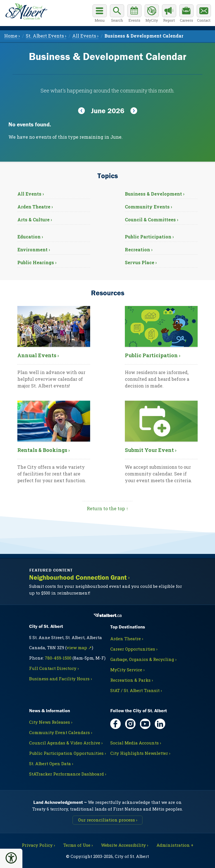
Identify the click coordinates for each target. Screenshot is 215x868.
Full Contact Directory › (54, 668)
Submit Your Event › (151, 450)
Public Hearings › (37, 262)
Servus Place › (141, 262)
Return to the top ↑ (107, 508)
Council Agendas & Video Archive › (66, 743)
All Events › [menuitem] (85, 36)
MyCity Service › (127, 670)
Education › (30, 237)
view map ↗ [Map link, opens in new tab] (79, 647)
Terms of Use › (78, 845)
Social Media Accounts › (136, 743)
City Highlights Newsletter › (140, 753)
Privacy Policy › (38, 845)
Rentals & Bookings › (44, 450)
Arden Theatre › (35, 207)
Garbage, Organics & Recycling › (143, 659)
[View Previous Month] (81, 111)
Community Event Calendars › (61, 732)
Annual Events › (38, 355)
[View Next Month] (134, 111)
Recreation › (139, 250)
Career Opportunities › (134, 649)
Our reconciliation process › (108, 820)
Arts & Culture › (35, 220)
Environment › (34, 250)
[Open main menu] (100, 14)
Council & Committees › (152, 220)
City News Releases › (51, 722)
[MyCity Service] (152, 14)
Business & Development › (155, 194)
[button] (11, 858)
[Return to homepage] (25, 11)
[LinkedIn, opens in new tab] (160, 724)
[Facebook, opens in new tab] (115, 724)
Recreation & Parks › (132, 680)
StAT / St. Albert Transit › (136, 690)
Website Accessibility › (125, 845)
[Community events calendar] (134, 14)
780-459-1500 (58, 658)
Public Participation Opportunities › (67, 753)
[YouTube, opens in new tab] (145, 724)
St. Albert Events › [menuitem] (46, 36)
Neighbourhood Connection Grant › (79, 577)
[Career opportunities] (186, 14)
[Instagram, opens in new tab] (130, 724)
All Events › (31, 194)
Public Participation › (149, 237)
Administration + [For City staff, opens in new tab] (175, 845)
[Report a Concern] (169, 14)
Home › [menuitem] (12, 36)
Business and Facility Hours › (60, 679)
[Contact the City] (204, 14)
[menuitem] (144, 36)
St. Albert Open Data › (51, 763)
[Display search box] (117, 14)
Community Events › (149, 207)
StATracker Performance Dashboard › (68, 774)
